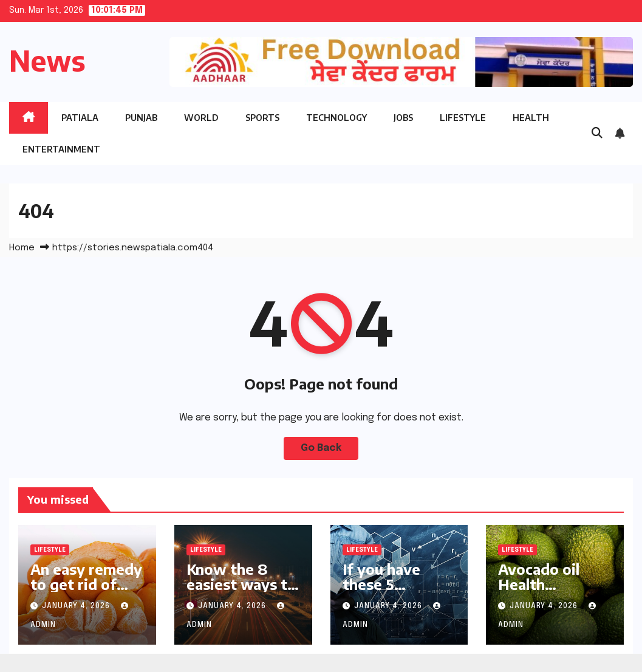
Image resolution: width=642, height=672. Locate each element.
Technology (336, 118)
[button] (597, 134)
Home (22, 248)
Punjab (141, 118)
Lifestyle (463, 118)
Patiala (80, 118)
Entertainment (61, 149)
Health (531, 118)
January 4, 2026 (77, 606)
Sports (262, 118)
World (201, 118)
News (47, 60)
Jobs (403, 118)
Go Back (321, 448)
